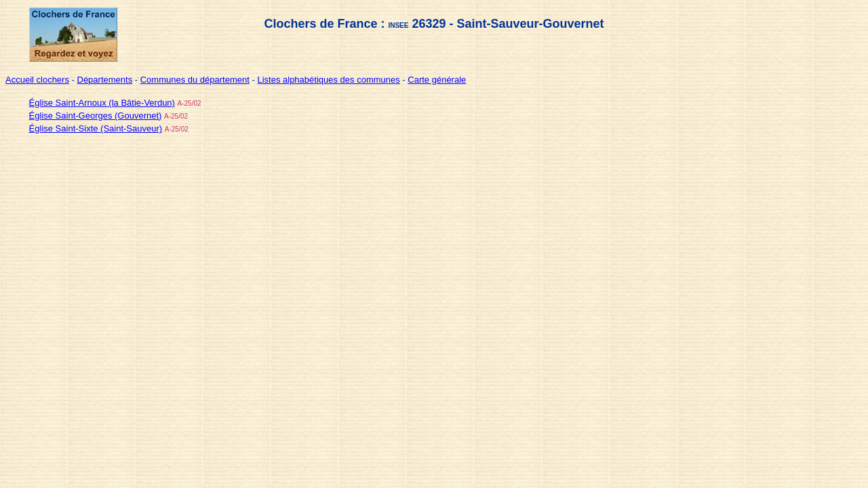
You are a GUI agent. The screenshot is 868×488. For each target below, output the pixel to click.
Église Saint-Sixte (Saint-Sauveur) (96, 128)
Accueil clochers (37, 80)
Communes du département (195, 80)
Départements (105, 80)
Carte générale (437, 80)
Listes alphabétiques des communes (328, 80)
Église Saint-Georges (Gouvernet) (96, 116)
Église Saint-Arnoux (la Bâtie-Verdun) (102, 103)
